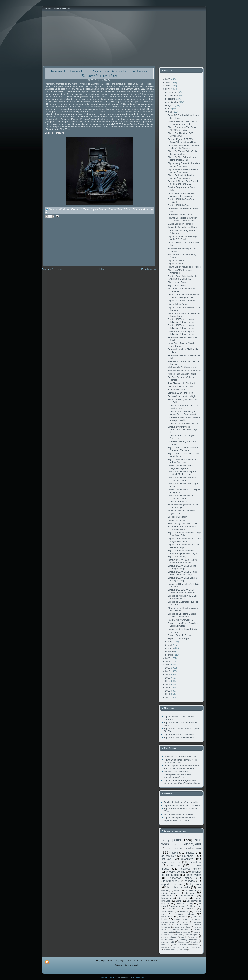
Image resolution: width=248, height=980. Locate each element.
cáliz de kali (196, 947)
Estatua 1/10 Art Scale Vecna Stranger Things (182, 567)
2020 (168, 665)
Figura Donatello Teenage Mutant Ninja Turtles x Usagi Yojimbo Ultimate (182, 782)
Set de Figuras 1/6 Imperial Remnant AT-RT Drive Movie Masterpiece (181, 767)
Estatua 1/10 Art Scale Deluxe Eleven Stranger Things (182, 573)
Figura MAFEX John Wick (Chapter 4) (180, 272)
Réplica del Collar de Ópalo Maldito (181, 802)
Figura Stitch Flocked (178, 285)
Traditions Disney (185, 903)
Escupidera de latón (177, 517)
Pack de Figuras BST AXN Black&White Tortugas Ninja (182, 141)
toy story (196, 884)
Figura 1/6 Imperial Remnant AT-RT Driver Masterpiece (181, 761)
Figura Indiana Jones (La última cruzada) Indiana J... (183, 171)
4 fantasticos (183, 942)
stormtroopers (192, 934)
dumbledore (167, 916)
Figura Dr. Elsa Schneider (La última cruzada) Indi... (182, 159)
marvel (175, 853)
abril (170, 645)
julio (170, 109)
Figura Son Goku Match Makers (179, 738)
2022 (168, 658)
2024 (168, 86)
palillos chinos (178, 906)
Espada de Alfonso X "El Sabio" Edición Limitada (183, 597)
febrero (171, 652)
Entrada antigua (149, 269)
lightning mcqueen (188, 939)
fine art (184, 922)
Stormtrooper (169, 881)
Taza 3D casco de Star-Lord (181, 383)
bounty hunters (181, 929)
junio (170, 112)
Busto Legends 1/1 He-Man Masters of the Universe (181, 195)
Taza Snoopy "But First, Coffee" (183, 523)
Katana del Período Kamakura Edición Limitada (182, 528)
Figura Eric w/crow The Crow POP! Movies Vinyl (182, 129)
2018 (168, 671)
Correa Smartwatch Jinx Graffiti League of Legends (183, 479)
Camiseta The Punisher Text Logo (180, 757)
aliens (178, 901)
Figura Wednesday (177, 557)
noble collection (187, 848)
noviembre (173, 96)
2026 (168, 79)
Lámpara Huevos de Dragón (181, 386)
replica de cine (177, 872)
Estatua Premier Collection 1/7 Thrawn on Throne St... (182, 123)
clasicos (183, 916)
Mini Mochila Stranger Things (182, 374)
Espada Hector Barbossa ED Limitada (182, 805)
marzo (171, 648)
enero (171, 655)
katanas (184, 911)
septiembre (173, 102)
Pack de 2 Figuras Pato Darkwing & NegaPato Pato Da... (184, 183)
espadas (190, 881)
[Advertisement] (68, 244)
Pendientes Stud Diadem (180, 214)
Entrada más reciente (52, 269)
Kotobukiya (187, 859)
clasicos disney (191, 869)
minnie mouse (169, 893)
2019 (168, 668)
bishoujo (190, 893)
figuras (190, 853)
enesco (175, 865)
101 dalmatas (182, 924)
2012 (168, 691)
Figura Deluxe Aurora (178, 304)
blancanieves (188, 896)
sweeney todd (168, 942)
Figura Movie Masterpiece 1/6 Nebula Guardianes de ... (182, 461)
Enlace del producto (55, 133)
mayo (171, 642)
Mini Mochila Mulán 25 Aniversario (184, 371)
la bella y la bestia (179, 887)
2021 (168, 661)
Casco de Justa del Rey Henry (182, 227)
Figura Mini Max (175, 264)
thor (168, 903)
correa (190, 909)
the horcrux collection (182, 945)
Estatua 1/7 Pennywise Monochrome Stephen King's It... (183, 430)
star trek (183, 898)
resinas (173, 909)
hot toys (166, 859)
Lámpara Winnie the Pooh (180, 393)
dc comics (168, 856)
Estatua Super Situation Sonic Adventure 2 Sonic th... (182, 278)
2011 (168, 694)
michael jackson (170, 950)
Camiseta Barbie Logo (178, 501)
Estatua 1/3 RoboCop (178, 205)
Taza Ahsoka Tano (176, 390)
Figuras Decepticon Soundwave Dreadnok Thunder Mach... (183, 219)
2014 (168, 684)
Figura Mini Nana (176, 260)
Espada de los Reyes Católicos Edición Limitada (183, 625)
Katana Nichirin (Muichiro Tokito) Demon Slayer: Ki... (183, 506)
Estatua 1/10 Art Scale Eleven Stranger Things (182, 579)
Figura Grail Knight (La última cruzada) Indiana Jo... (182, 177)
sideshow (195, 862)
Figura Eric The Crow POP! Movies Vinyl (181, 135)
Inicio (102, 269)
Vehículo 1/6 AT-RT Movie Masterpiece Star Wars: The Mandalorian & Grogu (177, 774)
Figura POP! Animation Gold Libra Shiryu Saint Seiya (184, 540)
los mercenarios (183, 932)
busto (177, 890)
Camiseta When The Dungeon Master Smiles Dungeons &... (183, 413)
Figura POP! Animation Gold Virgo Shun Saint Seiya (184, 534)
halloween (166, 896)
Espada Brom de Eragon (180, 635)
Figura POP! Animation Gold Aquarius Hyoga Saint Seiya (182, 552)
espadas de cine (172, 884)
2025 (168, 83)
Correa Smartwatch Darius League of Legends (181, 497)
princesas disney (181, 878)
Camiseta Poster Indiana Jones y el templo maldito (184, 419)
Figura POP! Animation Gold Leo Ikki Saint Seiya (184, 546)
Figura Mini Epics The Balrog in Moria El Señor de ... (183, 238)
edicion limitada (185, 914)
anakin (184, 937)
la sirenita (191, 890)
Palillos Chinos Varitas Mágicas (183, 396)
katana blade (168, 939)
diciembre (173, 92)
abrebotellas (167, 911)
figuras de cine (171, 862)
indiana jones (168, 922)
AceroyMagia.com (140, 977)
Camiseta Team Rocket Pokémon (184, 423)
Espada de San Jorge (178, 638)
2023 (168, 89)
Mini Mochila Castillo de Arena (182, 367)
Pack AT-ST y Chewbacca (180, 620)
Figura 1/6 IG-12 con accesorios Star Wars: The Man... (183, 449)
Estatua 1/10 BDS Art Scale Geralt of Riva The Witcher (181, 591)
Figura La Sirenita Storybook (182, 301)
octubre (172, 99)
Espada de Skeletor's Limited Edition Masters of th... (182, 615)
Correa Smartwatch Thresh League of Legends (181, 467)
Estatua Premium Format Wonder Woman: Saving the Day (184, 296)
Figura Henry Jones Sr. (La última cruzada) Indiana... (184, 165)
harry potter (171, 840)
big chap (195, 942)
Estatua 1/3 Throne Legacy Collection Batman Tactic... (181, 321)
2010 (168, 697)
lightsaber (166, 898)
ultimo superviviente (181, 947)
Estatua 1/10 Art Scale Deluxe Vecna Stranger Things (182, 561)
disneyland (193, 844)
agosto (171, 105)
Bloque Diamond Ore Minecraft (179, 814)
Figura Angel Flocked (178, 282)
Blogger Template (108, 977)
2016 (168, 678)
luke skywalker (194, 901)
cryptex (194, 937)
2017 (168, 674)
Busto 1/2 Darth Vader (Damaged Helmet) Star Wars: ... (184, 147)
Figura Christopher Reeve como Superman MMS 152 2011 (179, 819)
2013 (168, 687)
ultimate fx (166, 947)
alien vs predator (182, 927)
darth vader (194, 875)
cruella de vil (191, 919)
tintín (196, 945)
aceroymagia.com (169, 937)
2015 (168, 681)
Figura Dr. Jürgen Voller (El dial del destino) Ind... (183, 153)
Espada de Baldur (176, 520)
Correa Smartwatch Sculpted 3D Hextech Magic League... (183, 473)
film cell (177, 919)
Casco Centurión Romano (180, 224)
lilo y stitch (196, 906)
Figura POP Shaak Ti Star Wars (179, 734)
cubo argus (166, 945)
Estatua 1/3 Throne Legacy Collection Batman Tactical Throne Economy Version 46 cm (99, 73)
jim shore (188, 856)
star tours (183, 950)
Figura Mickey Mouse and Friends (184, 267)
